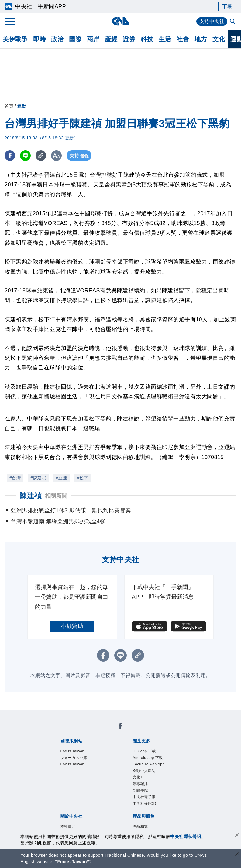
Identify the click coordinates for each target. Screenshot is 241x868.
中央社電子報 (144, 797)
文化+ (138, 777)
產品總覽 (140, 826)
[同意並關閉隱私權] (237, 836)
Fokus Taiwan (72, 764)
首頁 (9, 106)
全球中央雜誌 (144, 771)
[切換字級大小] (56, 156)
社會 (183, 39)
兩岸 (93, 39)
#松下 (83, 478)
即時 (39, 39)
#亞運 (62, 478)
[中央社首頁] (121, 21)
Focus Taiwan (72, 751)
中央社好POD (145, 804)
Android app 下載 (148, 758)
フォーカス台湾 (74, 758)
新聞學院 (140, 791)
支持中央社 (212, 21)
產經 (111, 39)
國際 (75, 39)
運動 (22, 106)
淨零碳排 (140, 784)
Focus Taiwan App (149, 764)
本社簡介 (68, 826)
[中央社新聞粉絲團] (120, 727)
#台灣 (15, 478)
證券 (129, 39)
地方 (201, 39)
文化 (219, 39)
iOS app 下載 (144, 751)
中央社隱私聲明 (186, 836)
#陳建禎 (38, 478)
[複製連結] (41, 156)
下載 (227, 6)
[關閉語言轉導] (237, 854)
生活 (165, 39)
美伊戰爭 (15, 39)
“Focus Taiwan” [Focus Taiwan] (72, 862)
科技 (147, 39)
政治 (57, 39)
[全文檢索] (233, 22)
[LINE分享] (25, 156)
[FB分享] (10, 156)
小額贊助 (72, 626)
